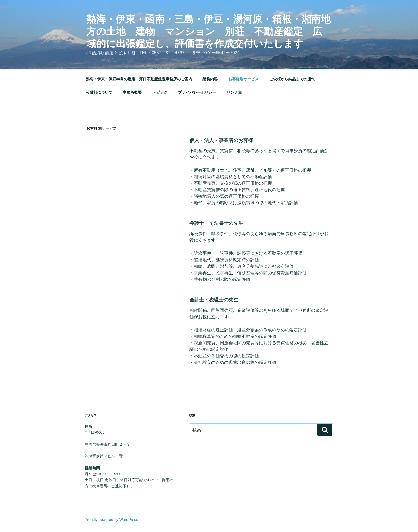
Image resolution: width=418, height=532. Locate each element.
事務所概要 (132, 92)
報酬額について (99, 92)
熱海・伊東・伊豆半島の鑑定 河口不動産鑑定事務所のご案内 (139, 79)
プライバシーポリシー (197, 92)
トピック (160, 92)
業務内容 (210, 79)
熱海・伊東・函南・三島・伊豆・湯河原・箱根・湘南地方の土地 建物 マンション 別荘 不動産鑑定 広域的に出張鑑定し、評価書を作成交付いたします (208, 31)
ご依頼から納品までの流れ (292, 79)
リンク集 (234, 92)
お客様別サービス (243, 79)
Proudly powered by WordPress (111, 520)
